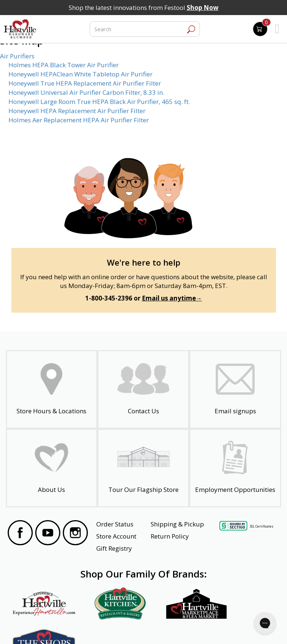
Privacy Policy (79, 629)
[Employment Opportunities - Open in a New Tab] (235, 468)
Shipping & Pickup (177, 524)
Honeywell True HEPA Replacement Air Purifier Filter (85, 83)
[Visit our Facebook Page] (20, 534)
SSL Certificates (262, 526)
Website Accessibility (36, 629)
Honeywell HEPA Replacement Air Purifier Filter (77, 111)
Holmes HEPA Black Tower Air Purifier (64, 65)
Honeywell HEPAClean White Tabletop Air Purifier (80, 74)
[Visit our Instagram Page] (75, 534)
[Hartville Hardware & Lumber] (20, 29)
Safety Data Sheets (121, 629)
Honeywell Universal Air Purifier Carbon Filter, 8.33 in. (86, 92)
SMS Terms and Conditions (244, 629)
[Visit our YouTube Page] (48, 534)
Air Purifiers (17, 56)
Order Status (115, 524)
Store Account (116, 536)
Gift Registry (114, 548)
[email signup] (235, 389)
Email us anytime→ (172, 298)
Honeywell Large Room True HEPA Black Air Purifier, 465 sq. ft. (99, 102)
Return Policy (170, 536)
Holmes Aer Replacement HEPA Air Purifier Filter (79, 120)
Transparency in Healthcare (179, 629)
